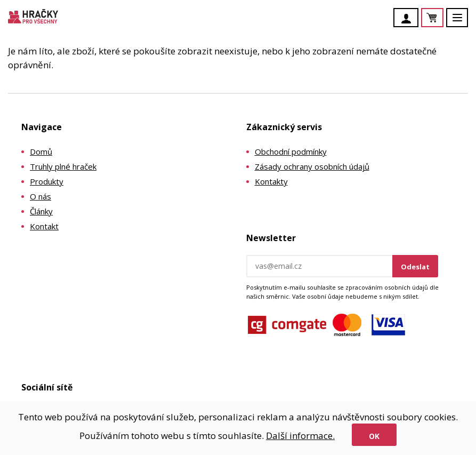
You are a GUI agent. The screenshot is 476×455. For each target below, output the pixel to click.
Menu (463, 23)
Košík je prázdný (443, 18)
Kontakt (44, 226)
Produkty (47, 181)
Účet (409, 19)
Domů (41, 151)
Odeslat (415, 267)
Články (41, 211)
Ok (374, 436)
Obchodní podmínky (291, 151)
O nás (41, 196)
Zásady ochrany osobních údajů (312, 166)
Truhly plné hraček (63, 166)
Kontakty (271, 181)
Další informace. (300, 436)
